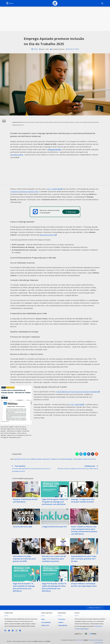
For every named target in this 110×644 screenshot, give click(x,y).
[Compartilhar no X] (85, 454)
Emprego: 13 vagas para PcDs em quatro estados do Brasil (84, 500)
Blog (43, 618)
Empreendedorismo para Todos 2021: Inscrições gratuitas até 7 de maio (83, 558)
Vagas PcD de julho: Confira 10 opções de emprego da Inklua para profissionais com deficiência (54, 586)
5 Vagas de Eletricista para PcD (54, 526)
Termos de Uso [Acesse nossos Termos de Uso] (99, 641)
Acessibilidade (46, 621)
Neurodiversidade (67, 459)
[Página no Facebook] (20, 629)
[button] (10, 3)
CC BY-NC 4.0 (79, 638)
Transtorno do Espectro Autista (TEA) (24, 192)
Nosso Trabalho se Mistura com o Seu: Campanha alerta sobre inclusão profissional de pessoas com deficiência (84, 530)
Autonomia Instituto (48, 235)
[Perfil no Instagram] (16, 629)
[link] (80, 640)
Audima (61, 621)
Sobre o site (45, 624)
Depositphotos (63, 624)
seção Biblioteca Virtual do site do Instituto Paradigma (78, 392)
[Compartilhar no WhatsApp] (77, 454)
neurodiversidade (17, 155)
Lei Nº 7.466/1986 (77, 404)
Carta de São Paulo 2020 (22, 526)
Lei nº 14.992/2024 (55, 189)
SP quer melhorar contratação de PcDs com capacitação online (84, 584)
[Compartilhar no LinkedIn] (81, 454)
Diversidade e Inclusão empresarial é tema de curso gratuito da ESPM (24, 558)
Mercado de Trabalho (74, 49)
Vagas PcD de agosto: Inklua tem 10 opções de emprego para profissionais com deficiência (55, 502)
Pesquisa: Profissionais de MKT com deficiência (25, 500)
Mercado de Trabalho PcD (51, 459)
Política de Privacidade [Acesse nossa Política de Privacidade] (95, 638)
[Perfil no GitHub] (5, 629)
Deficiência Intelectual (22, 459)
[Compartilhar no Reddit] (97, 454)
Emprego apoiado (36, 459)
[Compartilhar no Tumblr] (93, 454)
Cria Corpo (62, 618)
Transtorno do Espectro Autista (85, 459)
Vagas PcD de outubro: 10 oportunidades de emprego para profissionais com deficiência (25, 585)
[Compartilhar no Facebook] (89, 454)
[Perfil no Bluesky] (9, 629)
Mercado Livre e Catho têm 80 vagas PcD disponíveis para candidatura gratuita (54, 558)
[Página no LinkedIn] (13, 629)
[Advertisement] (55, 19)
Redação (35, 49)
